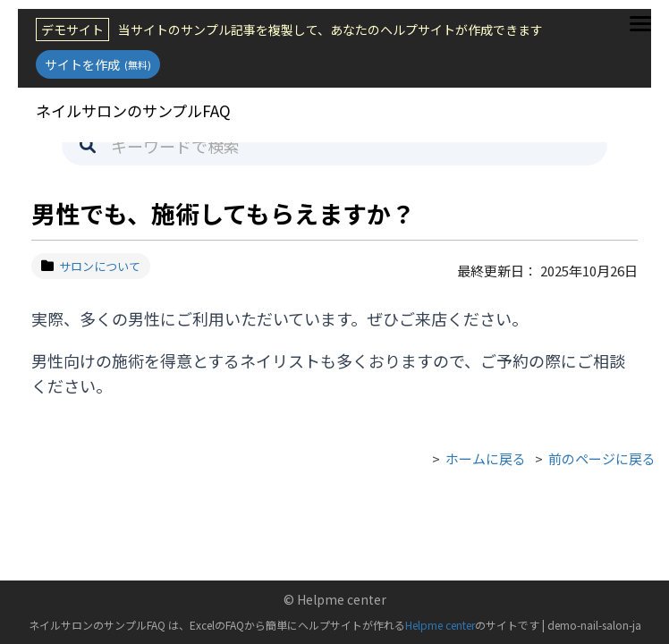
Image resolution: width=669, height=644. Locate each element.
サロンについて (91, 266)
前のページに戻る (602, 458)
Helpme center (440, 625)
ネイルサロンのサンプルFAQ (138, 110)
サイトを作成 (98, 64)
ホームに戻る (486, 458)
